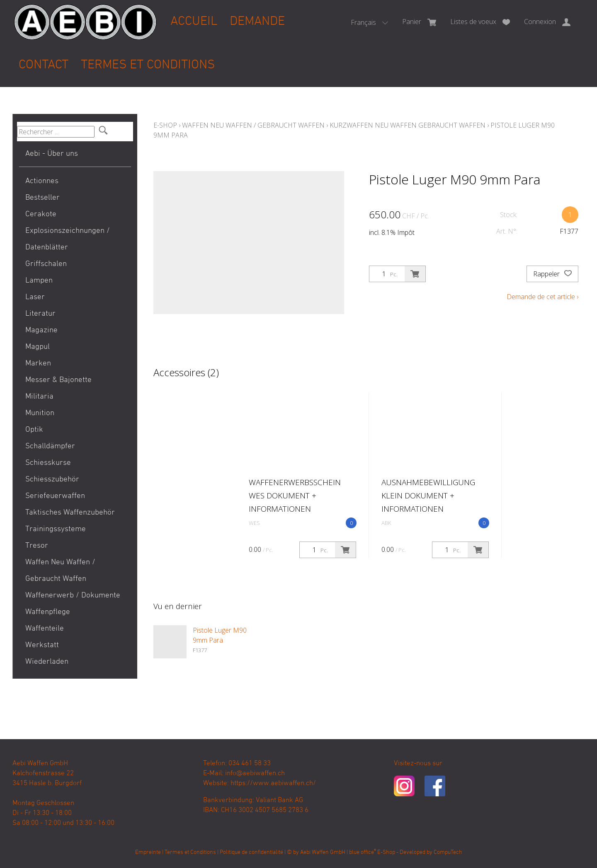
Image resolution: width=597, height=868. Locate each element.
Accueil (194, 22)
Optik (34, 430)
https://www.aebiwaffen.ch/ (273, 783)
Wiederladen (47, 662)
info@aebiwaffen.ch (255, 774)
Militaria (39, 397)
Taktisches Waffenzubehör (70, 513)
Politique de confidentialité (251, 852)
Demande (257, 22)
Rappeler (552, 274)
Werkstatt (42, 645)
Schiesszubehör (52, 480)
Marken (38, 364)
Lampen (39, 281)
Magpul (38, 347)
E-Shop (165, 125)
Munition (40, 413)
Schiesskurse (48, 463)
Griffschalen (46, 264)
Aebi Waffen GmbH (323, 852)
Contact (44, 65)
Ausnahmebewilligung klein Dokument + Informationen (428, 496)
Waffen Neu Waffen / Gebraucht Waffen (60, 571)
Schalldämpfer (50, 446)
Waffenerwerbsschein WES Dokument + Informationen (295, 496)
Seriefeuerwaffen (55, 496)
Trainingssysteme (56, 529)
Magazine (41, 330)
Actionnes (42, 181)
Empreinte (148, 852)
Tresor (37, 546)
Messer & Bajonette (58, 380)
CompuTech (448, 852)
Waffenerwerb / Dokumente (73, 596)
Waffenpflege (48, 612)
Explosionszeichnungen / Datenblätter (68, 239)
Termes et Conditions (148, 65)
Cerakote (41, 214)
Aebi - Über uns (52, 154)
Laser (35, 297)
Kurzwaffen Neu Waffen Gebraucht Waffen (408, 125)
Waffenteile (45, 629)
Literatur (40, 314)
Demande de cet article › (542, 297)
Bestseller (42, 198)
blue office (363, 852)
